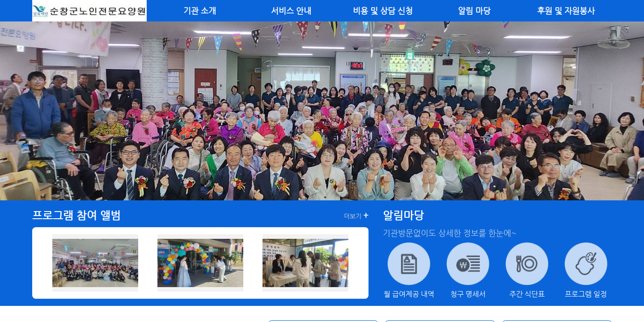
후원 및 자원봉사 (566, 11)
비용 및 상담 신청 (383, 11)
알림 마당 (474, 11)
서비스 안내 (291, 11)
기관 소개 (200, 11)
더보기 (356, 216)
